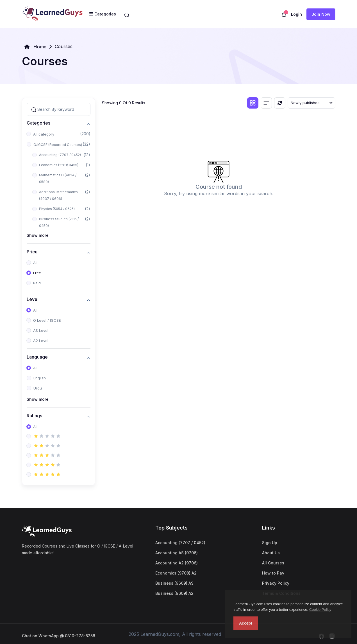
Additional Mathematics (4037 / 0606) (58, 195)
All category (44, 134)
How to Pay (273, 573)
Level (33, 299)
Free (37, 273)
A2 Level (41, 341)
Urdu (38, 388)
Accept (246, 623)
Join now (321, 14)
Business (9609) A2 (174, 593)
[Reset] (280, 103)
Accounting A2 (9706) (177, 563)
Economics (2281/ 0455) (59, 165)
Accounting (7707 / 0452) (60, 155)
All (35, 263)
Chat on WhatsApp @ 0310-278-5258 (59, 636)
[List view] (266, 103)
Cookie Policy (320, 610)
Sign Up (270, 543)
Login (296, 14)
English (40, 378)
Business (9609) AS (174, 583)
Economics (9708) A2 (176, 573)
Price (32, 252)
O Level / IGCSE (47, 320)
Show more (38, 235)
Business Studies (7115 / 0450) (59, 222)
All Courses (273, 563)
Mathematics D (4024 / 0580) (58, 178)
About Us (271, 553)
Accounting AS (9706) (177, 553)
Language (37, 357)
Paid (37, 283)
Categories (38, 123)
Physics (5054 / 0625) (57, 209)
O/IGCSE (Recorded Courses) (58, 145)
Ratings (34, 416)
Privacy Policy (276, 583)
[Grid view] (253, 103)
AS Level (41, 330)
